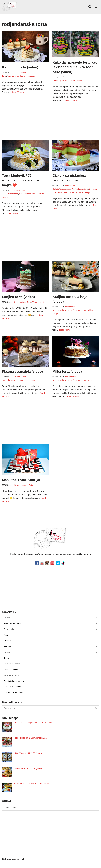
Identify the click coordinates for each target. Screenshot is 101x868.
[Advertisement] (25, 116)
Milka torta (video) (67, 364)
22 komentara (20, 72)
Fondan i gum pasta (73, 77)
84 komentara (70, 369)
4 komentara (19, 190)
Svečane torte (25, 194)
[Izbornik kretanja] (96, 7)
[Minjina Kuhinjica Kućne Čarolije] (10, 7)
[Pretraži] (90, 7)
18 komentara (20, 477)
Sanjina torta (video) (18, 293)
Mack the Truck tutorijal (21, 472)
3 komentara (70, 185)
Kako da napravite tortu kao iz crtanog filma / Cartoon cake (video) (75, 67)
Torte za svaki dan (15, 76)
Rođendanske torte (10, 194)
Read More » (17, 92)
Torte (4, 76)
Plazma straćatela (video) (22, 364)
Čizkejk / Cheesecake (62, 189)
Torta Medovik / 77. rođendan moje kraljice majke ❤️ (21, 180)
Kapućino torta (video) (20, 67)
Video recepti (29, 76)
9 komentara (70, 303)
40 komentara (20, 369)
